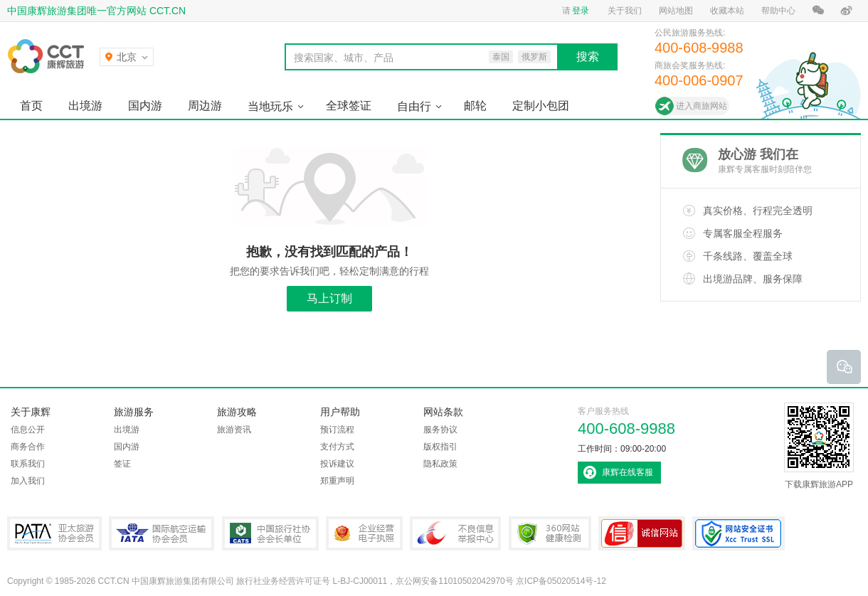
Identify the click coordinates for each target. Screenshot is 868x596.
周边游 (205, 106)
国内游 (145, 106)
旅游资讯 (234, 430)
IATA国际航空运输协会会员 (162, 533)
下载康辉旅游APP (819, 446)
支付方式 (337, 447)
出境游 (85, 106)
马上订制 (329, 298)
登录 (581, 11)
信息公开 (28, 430)
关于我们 (625, 11)
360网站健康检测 (550, 533)
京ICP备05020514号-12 (561, 581)
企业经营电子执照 (364, 533)
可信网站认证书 (642, 533)
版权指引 (440, 447)
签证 (122, 464)
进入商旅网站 (702, 106)
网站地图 (676, 11)
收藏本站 (727, 11)
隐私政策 (440, 464)
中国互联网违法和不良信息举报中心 (455, 533)
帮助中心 (778, 11)
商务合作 (28, 447)
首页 (31, 106)
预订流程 (337, 430)
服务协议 (440, 430)
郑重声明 (337, 481)
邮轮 (475, 106)
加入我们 (28, 481)
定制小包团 (541, 106)
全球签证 (349, 106)
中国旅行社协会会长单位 (270, 533)
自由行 (414, 106)
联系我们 (28, 464)
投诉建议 (337, 464)
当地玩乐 (270, 106)
